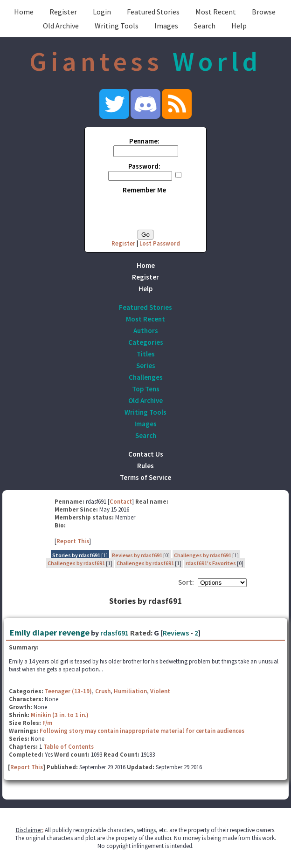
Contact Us (146, 454)
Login (102, 12)
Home (24, 12)
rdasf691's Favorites (211, 563)
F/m (47, 723)
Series (146, 366)
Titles (146, 354)
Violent (160, 691)
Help (239, 26)
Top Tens (146, 389)
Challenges (146, 377)
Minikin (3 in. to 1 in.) (60, 715)
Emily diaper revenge (50, 632)
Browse (264, 12)
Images (166, 26)
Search (205, 26)
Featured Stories (153, 12)
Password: (144, 166)
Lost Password (160, 243)
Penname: (144, 141)
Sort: (186, 582)
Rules (145, 466)
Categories (146, 342)
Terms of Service (145, 477)
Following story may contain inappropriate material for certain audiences (142, 731)
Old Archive (61, 26)
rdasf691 (114, 633)
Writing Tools (117, 26)
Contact (121, 502)
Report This (73, 541)
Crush (103, 691)
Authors (146, 331)
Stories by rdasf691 (76, 555)
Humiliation (130, 691)
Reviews (176, 633)
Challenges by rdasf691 (203, 555)
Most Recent (216, 12)
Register (63, 12)
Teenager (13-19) (68, 691)
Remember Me (144, 190)
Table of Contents (69, 747)
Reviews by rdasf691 (137, 555)
